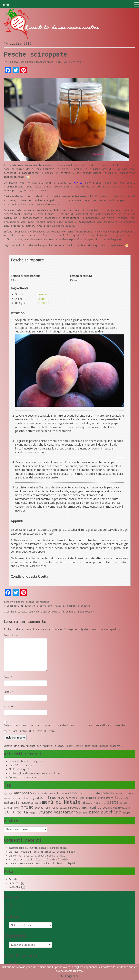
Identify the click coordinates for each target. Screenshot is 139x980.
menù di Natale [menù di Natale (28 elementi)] (61, 802)
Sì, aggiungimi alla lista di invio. (30, 731)
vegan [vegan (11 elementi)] (33, 812)
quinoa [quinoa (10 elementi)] (39, 808)
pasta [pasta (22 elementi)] (113, 802)
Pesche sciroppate (36, 54)
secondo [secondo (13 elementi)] (74, 807)
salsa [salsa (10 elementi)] (63, 808)
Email (9, 692)
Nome (8, 677)
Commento (11, 635)
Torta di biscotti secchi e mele (53, 852)
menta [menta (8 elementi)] (38, 803)
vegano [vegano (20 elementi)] (45, 812)
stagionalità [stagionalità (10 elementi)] (122, 808)
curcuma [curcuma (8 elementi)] (129, 793)
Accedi (13, 879)
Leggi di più (72, 976)
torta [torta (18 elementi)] (22, 812)
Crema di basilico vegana (25, 762)
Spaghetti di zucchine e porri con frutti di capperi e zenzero (49, 606)
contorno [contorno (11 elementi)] (107, 793)
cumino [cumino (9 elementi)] (119, 793)
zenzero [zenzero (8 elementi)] (83, 813)
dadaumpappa (16, 848)
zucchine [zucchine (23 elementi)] (111, 812)
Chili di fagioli (20, 769)
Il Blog (14, 908)
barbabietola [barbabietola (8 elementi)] (40, 793)
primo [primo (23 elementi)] (27, 807)
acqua (41, 299)
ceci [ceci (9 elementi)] (82, 793)
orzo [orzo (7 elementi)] (104, 803)
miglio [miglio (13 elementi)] (87, 802)
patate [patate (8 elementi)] (124, 803)
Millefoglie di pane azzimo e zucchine (34, 773)
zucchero (43, 303)
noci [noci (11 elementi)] (97, 803)
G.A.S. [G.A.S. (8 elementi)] (28, 798)
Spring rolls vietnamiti (25, 777)
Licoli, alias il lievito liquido (46, 860)
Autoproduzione (44, 62)
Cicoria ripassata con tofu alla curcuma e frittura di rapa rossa (48, 612)
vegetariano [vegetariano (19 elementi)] (66, 812)
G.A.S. (78, 183)
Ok (62, 976)
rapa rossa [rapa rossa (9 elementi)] (51, 808)
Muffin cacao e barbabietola (48, 848)
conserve (9, 602)
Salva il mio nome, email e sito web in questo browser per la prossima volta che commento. (65, 725)
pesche (42, 294)
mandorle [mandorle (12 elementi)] (27, 803)
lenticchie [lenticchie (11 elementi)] (86, 798)
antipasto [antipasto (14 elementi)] (23, 793)
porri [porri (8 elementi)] (16, 808)
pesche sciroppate (38, 602)
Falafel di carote (20, 765)
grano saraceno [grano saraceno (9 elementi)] (67, 798)
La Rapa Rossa (17, 62)
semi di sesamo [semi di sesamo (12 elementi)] (101, 807)
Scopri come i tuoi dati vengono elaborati (94, 746)
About (12, 905)
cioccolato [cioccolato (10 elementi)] (93, 793)
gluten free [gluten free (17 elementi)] (44, 797)
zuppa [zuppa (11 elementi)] (126, 812)
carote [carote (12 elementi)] (73, 793)
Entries (16, 883)
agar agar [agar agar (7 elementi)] (8, 793)
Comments (17, 887)
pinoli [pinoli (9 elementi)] (8, 808)
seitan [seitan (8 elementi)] (85, 808)
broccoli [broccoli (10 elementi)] (54, 793)
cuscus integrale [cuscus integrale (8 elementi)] (13, 798)
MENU (6, 5)
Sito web (9, 707)
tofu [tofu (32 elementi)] (10, 812)
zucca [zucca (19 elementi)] (94, 812)
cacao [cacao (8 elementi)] (64, 793)
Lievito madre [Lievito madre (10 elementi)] (104, 798)
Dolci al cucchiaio (68, 62)
